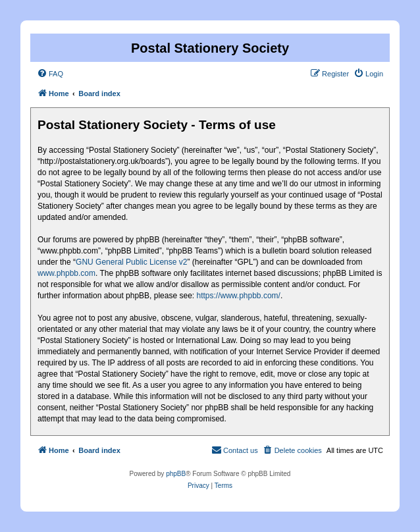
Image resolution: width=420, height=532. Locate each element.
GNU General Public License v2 (131, 262)
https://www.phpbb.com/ (238, 296)
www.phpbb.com (66, 273)
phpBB (176, 474)
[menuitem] (50, 74)
